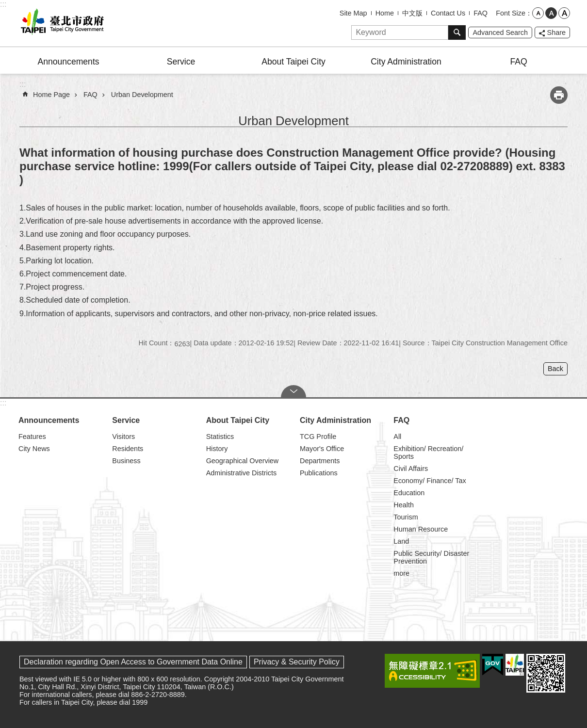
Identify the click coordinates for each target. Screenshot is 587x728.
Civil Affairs (411, 469)
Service (181, 62)
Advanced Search (500, 32)
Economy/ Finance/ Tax (430, 481)
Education (409, 493)
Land (401, 541)
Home (385, 13)
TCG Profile (318, 437)
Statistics (220, 437)
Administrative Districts (242, 473)
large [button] (564, 13)
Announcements (68, 62)
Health (404, 505)
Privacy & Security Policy (297, 662)
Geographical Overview (243, 461)
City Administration (406, 62)
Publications (319, 473)
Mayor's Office (322, 449)
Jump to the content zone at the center (5, 5)
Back (555, 369)
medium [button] (551, 13)
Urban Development (142, 95)
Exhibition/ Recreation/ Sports (428, 453)
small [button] (538, 13)
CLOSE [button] (293, 391)
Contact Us (448, 13)
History (217, 449)
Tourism (406, 517)
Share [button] (556, 32)
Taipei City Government (61, 23)
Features (32, 437)
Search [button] (457, 32)
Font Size (511, 13)
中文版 (412, 13)
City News (34, 449)
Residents (128, 449)
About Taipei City (293, 62)
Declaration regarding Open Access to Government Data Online (133, 662)
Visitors (123, 437)
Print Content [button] (559, 95)
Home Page (51, 95)
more (401, 573)
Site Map (353, 13)
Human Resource (421, 529)
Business (126, 461)
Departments (320, 461)
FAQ (481, 13)
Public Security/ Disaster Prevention (431, 557)
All (397, 437)
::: (3, 4)
